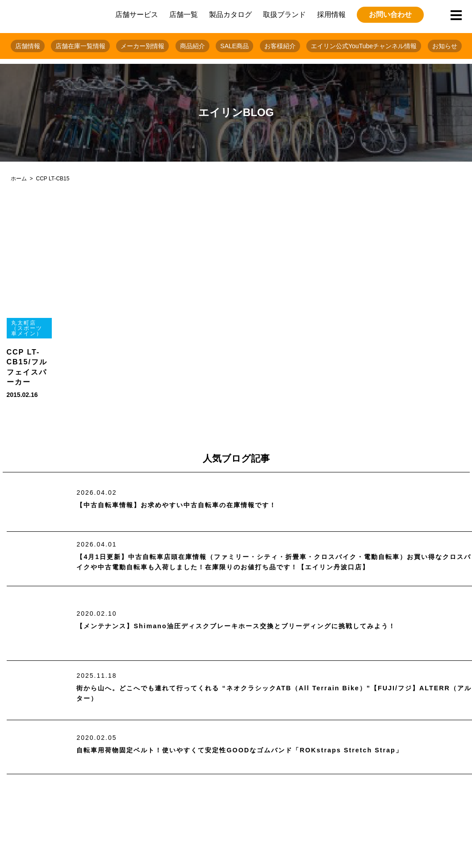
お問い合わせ (390, 15)
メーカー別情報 (142, 46)
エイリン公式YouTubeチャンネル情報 (364, 46)
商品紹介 (192, 46)
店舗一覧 (184, 15)
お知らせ (445, 46)
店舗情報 (28, 46)
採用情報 (331, 15)
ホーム (19, 179)
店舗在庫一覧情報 (80, 46)
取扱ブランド (284, 15)
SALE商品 (234, 46)
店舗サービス (137, 15)
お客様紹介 (280, 46)
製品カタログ (230, 15)
